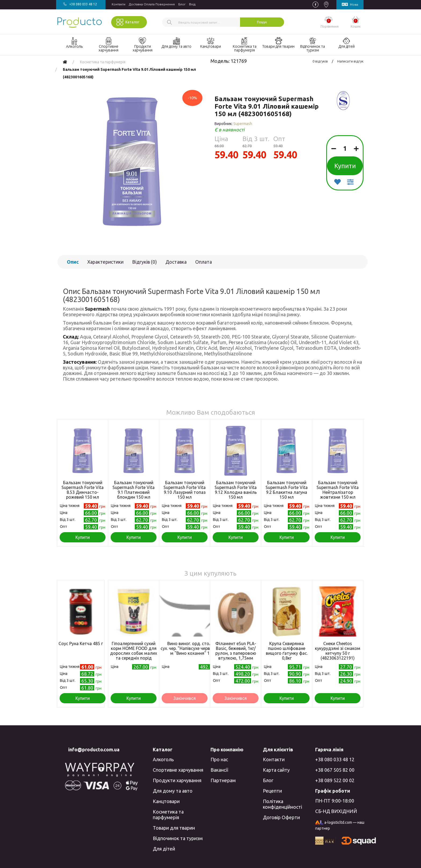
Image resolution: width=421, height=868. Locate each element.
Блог (182, 4)
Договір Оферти (281, 817)
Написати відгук (350, 61)
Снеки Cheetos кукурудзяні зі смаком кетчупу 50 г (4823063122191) (338, 651)
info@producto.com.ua (94, 749)
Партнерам (223, 780)
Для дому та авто (173, 791)
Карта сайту (276, 770)
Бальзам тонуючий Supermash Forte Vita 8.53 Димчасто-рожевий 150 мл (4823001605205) (83, 492)
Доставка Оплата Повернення (152, 4)
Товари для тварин (174, 828)
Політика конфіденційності (282, 804)
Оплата (204, 262)
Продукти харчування (177, 780)
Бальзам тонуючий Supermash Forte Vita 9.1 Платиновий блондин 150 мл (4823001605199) (134, 492)
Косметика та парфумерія (168, 814)
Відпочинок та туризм (178, 838)
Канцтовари (166, 801)
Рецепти (272, 791)
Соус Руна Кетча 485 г (81, 643)
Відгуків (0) (144, 262)
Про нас (219, 759)
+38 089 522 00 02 (335, 780)
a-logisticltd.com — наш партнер (340, 825)
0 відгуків (320, 61)
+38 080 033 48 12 (335, 759)
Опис (73, 262)
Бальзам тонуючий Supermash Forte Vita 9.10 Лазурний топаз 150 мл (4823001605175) (185, 492)
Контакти (119, 4)
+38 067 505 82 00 (335, 770)
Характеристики (105, 262)
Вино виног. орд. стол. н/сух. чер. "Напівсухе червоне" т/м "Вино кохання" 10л (192, 648)
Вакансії (219, 770)
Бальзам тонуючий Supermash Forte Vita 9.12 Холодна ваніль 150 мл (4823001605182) (236, 492)
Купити (345, 166)
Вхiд (192, 4)
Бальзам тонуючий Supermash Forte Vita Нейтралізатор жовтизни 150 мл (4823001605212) (338, 492)
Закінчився (185, 698)
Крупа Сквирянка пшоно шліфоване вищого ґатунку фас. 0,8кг (287, 651)
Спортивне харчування (178, 770)
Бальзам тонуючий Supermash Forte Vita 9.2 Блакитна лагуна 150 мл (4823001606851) (287, 492)
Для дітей (164, 849)
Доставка (176, 262)
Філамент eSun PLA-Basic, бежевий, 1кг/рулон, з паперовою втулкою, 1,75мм (236, 651)
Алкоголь (163, 759)
